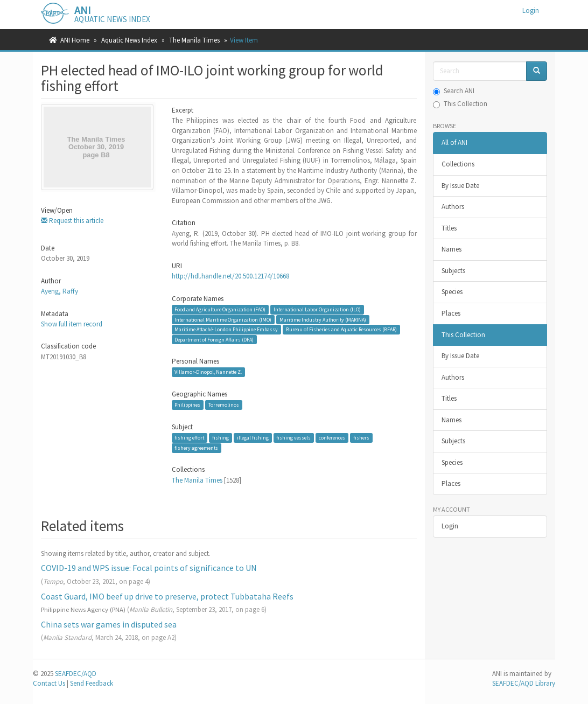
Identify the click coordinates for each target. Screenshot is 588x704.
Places (451, 313)
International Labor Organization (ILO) (317, 309)
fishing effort (189, 438)
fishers (361, 438)
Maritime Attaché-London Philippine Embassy (226, 329)
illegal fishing (253, 438)
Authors (453, 207)
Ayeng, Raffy (59, 291)
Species (452, 292)
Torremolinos (224, 405)
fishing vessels (293, 438)
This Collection (460, 104)
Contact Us (49, 683)
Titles (449, 228)
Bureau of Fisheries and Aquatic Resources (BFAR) (341, 329)
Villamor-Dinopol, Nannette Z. (208, 372)
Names (451, 249)
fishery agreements (196, 448)
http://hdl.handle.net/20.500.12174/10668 (230, 276)
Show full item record (72, 324)
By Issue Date (460, 186)
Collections (458, 164)
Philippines (187, 405)
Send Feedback (92, 683)
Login (450, 526)
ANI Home (75, 40)
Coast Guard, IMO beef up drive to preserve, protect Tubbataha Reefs (167, 596)
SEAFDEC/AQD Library (524, 683)
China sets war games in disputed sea (109, 624)
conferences (332, 438)
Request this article (72, 221)
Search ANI (454, 91)
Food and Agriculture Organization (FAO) (220, 309)
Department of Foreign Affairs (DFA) (214, 340)
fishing (220, 438)
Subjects (453, 271)
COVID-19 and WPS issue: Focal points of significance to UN (149, 568)
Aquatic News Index (129, 40)
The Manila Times (194, 40)
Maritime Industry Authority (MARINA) (323, 319)
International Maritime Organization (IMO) (223, 319)
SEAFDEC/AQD (76, 674)
